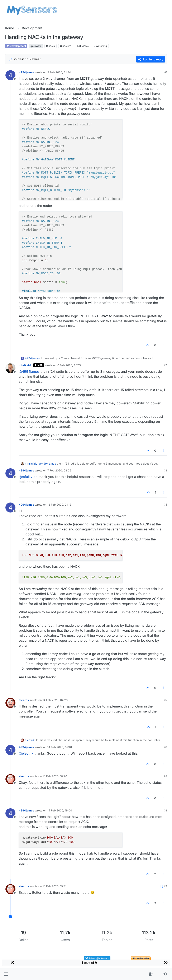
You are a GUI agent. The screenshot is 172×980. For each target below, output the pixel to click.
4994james (26, 72)
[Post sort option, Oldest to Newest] (25, 59)
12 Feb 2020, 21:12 (59, 505)
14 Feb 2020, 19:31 (54, 886)
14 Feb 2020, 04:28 (55, 700)
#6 (165, 747)
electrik (24, 700)
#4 (165, 505)
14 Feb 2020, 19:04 (60, 810)
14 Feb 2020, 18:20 (55, 776)
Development (16, 46)
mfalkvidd (26, 365)
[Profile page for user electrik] (10, 703)
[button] (6, 974)
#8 (165, 810)
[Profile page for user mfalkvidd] (10, 368)
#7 (165, 776)
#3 (165, 470)
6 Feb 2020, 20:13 (69, 365)
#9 (165, 886)
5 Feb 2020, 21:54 (59, 72)
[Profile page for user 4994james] (10, 75)
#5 (165, 700)
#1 (166, 72)
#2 (165, 365)
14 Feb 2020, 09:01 (60, 747)
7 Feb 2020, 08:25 (59, 470)
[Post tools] (163, 345)
